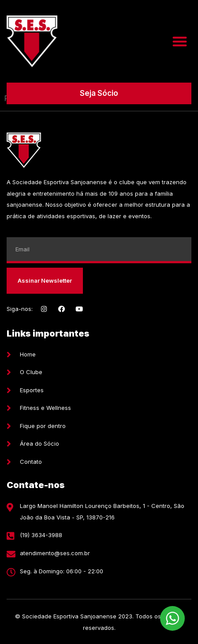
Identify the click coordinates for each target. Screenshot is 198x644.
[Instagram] (44, 309)
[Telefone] (99, 535)
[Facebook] (61, 309)
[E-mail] (99, 553)
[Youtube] (79, 309)
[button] (180, 41)
